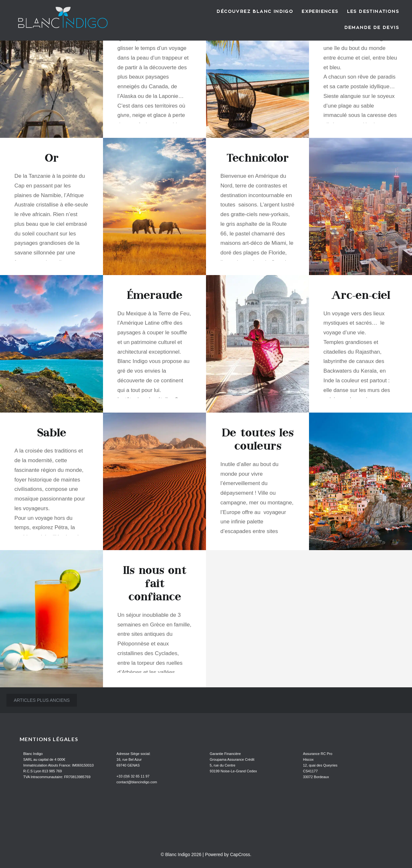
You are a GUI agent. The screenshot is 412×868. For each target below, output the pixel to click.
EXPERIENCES (320, 11)
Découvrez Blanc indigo (255, 11)
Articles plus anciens (42, 700)
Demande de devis (372, 28)
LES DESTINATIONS (373, 11)
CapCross (240, 854)
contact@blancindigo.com (137, 782)
